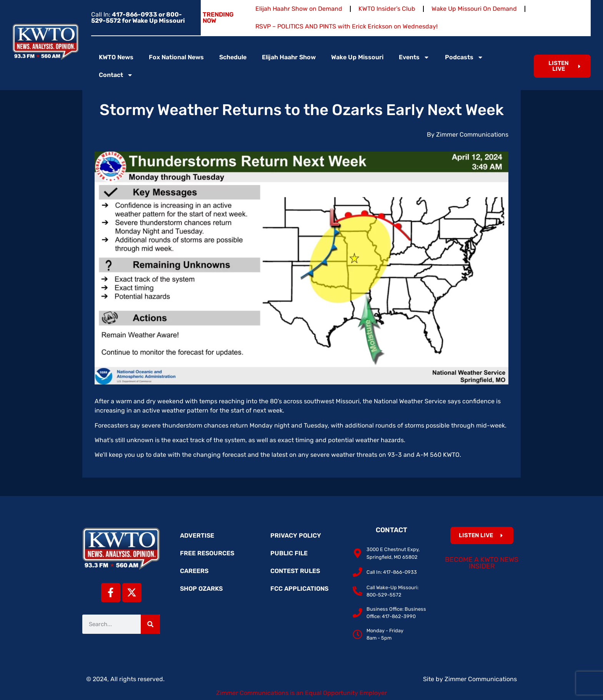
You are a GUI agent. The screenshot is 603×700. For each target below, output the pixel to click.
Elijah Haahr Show (289, 57)
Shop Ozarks (201, 589)
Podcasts (464, 57)
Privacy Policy (296, 535)
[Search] (150, 624)
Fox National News (176, 57)
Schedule (233, 57)
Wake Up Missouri (357, 57)
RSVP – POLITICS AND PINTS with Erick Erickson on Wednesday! (346, 26)
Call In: (138, 18)
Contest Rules (295, 571)
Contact (116, 75)
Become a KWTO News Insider (482, 563)
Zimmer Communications (481, 679)
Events (414, 57)
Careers (194, 571)
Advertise (197, 535)
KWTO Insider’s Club (387, 9)
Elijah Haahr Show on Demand (299, 9)
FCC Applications (299, 589)
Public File (289, 553)
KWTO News (116, 57)
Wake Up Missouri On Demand (474, 9)
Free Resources (207, 553)
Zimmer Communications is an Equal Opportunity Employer (301, 693)
